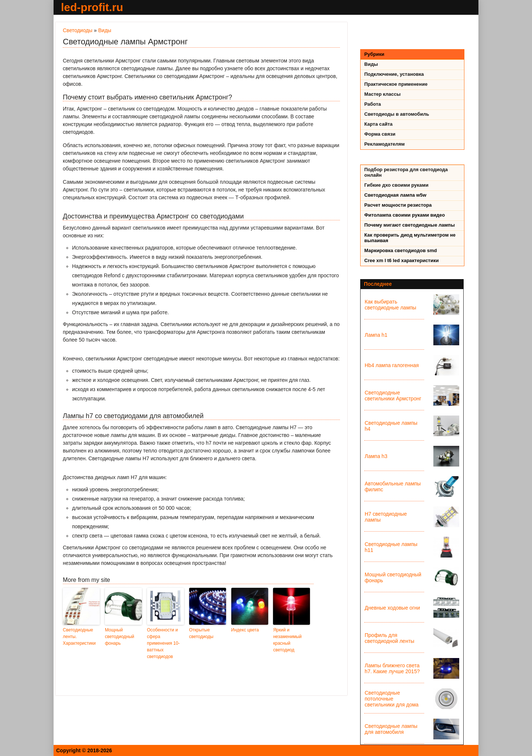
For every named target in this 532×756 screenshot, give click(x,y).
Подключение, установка (394, 74)
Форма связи (380, 134)
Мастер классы (382, 94)
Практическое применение (396, 84)
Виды (105, 30)
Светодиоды (78, 30)
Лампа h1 (376, 335)
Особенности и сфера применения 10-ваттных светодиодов (163, 643)
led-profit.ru (92, 7)
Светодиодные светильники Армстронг (393, 396)
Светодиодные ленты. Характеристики (79, 637)
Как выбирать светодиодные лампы (391, 305)
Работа (373, 104)
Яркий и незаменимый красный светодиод (287, 640)
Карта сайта (378, 124)
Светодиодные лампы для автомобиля (391, 729)
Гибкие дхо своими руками (396, 185)
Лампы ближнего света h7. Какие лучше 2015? (392, 668)
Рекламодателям (384, 144)
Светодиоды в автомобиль (397, 114)
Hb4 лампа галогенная (392, 365)
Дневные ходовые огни (392, 608)
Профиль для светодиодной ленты (389, 638)
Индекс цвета (245, 630)
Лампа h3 (376, 456)
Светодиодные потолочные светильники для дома (392, 699)
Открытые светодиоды (201, 633)
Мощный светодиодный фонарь (120, 637)
